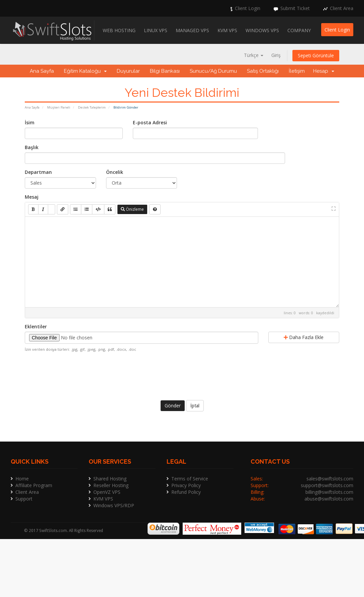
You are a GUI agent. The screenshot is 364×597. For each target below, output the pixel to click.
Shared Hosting (110, 479)
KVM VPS (227, 30)
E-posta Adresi (150, 122)
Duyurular (128, 71)
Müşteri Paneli (59, 107)
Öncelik (115, 172)
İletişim (297, 71)
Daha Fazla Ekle (304, 337)
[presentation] (182, 375)
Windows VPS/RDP (114, 505)
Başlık (32, 147)
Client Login (248, 8)
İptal (195, 406)
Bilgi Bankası (165, 71)
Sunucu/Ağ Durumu (213, 71)
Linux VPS (156, 30)
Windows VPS (262, 30)
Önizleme (132, 209)
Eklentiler (36, 326)
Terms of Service (190, 479)
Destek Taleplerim (92, 107)
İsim (30, 122)
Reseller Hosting (111, 485)
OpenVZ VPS (107, 492)
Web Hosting (119, 30)
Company (299, 30)
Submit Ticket (295, 8)
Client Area (342, 8)
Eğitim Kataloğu (85, 71)
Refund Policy (186, 492)
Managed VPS (192, 30)
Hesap (324, 71)
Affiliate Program (34, 485)
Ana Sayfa (42, 71)
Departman (38, 172)
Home (22, 479)
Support (24, 499)
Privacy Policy (186, 485)
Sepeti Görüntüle (316, 55)
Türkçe (254, 55)
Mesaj (32, 197)
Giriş (276, 55)
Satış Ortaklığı (263, 71)
